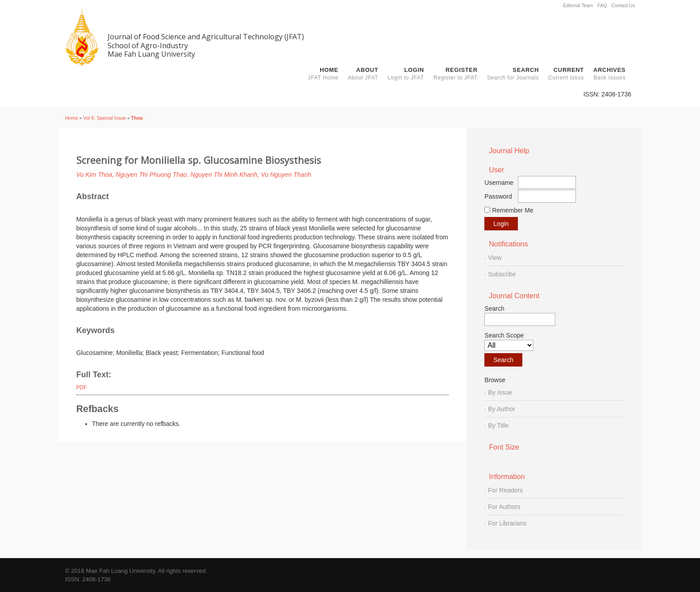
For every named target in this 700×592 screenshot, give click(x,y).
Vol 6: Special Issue (104, 118)
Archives (609, 74)
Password (498, 196)
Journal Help (509, 151)
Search (513, 74)
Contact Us (623, 5)
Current (566, 74)
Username (499, 183)
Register (456, 74)
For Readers (505, 490)
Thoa (137, 118)
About (363, 74)
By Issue (500, 392)
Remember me (513, 210)
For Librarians (507, 523)
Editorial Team (578, 5)
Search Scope (509, 341)
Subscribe (502, 274)
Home (323, 74)
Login (406, 74)
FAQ (602, 5)
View (495, 258)
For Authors (504, 507)
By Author (502, 409)
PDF (82, 388)
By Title (498, 425)
